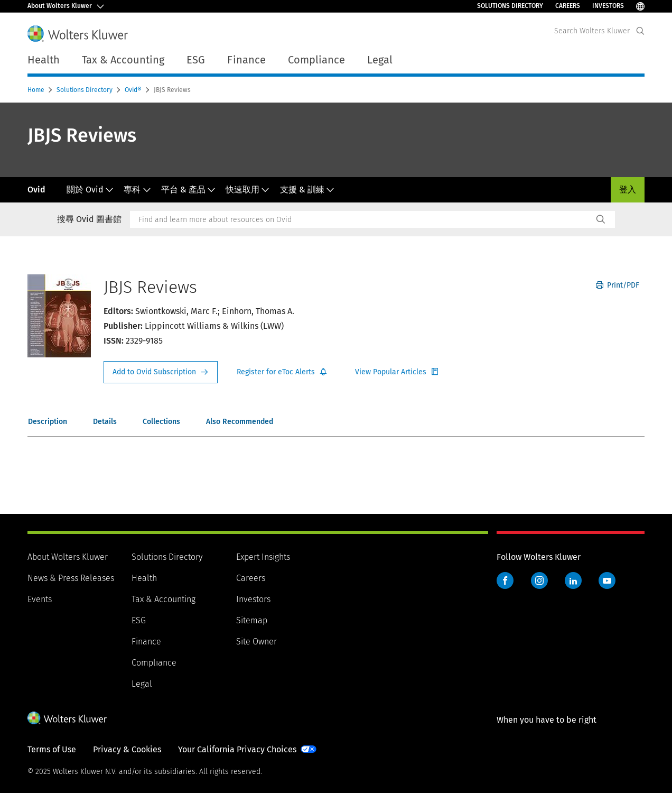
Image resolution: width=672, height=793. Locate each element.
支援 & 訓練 (307, 190)
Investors (608, 6)
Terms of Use (52, 749)
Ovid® (134, 90)
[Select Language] (640, 6)
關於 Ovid (90, 190)
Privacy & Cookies (127, 749)
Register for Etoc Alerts (282, 372)
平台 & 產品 (188, 190)
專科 (137, 190)
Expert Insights (263, 557)
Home (37, 90)
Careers (568, 6)
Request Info (161, 372)
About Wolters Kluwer (68, 557)
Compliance (154, 663)
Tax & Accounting (164, 599)
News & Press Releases (71, 578)
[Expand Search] (640, 31)
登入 (628, 190)
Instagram (539, 580)
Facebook (505, 580)
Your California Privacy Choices (237, 749)
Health (144, 578)
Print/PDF (618, 285)
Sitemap (252, 620)
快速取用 (248, 190)
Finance (146, 642)
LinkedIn (573, 580)
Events (40, 599)
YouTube (607, 580)
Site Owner (256, 642)
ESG (139, 620)
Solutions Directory (510, 6)
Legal (142, 684)
